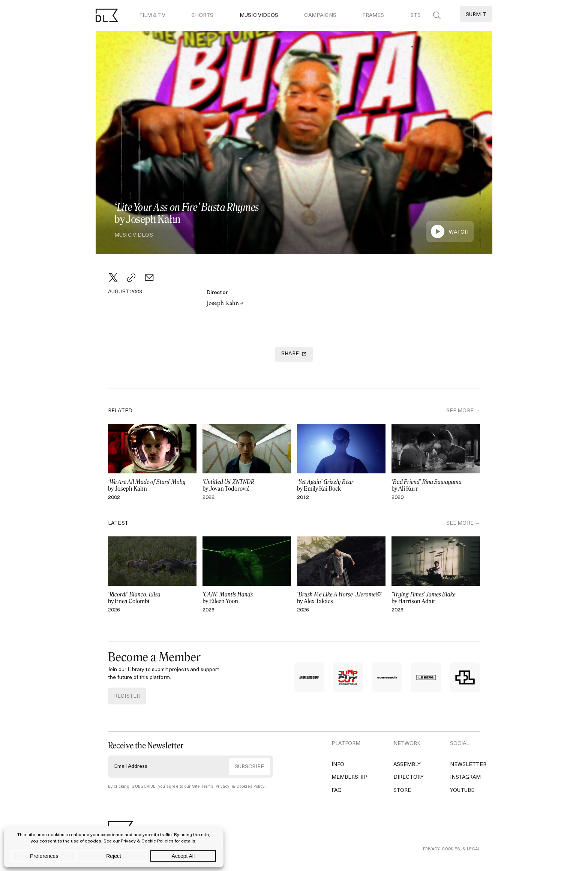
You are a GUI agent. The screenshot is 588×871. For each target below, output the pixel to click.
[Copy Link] (131, 278)
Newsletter (468, 765)
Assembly (407, 765)
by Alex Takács (341, 598)
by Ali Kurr (436, 485)
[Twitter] (113, 278)
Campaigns (320, 16)
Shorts (202, 16)
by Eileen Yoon (247, 598)
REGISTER (127, 696)
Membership (349, 777)
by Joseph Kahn (152, 485)
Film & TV (152, 16)
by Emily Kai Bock (341, 485)
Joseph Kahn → (225, 304)
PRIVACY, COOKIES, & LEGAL (451, 849)
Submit (476, 15)
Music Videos (259, 16)
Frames (373, 16)
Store (402, 791)
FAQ (337, 791)
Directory (409, 777)
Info (338, 765)
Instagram (465, 777)
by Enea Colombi (152, 598)
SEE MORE (460, 411)
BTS (415, 16)
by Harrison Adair (436, 598)
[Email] (149, 278)
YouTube (462, 791)
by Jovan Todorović (247, 485)
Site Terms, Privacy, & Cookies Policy (228, 787)
